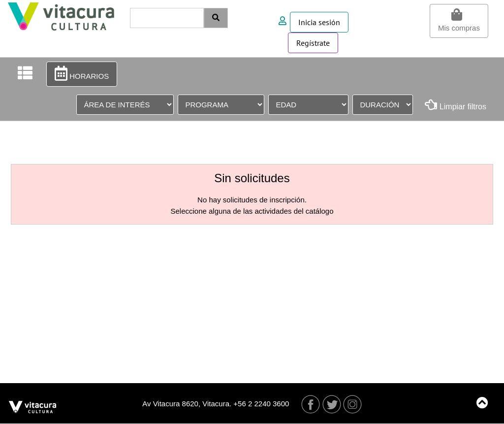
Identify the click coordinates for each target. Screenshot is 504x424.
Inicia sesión (319, 22)
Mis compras (459, 20)
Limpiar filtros (456, 105)
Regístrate (313, 43)
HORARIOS (82, 73)
